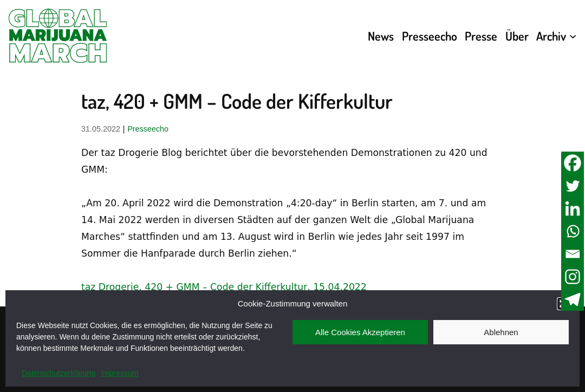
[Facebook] (573, 163)
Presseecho (148, 129)
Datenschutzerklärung (58, 373)
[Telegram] (573, 299)
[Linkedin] (573, 208)
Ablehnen (501, 332)
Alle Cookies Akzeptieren (360, 332)
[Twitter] (573, 186)
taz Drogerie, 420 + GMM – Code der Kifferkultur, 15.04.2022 (224, 287)
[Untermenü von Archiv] (573, 35)
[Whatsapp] (573, 231)
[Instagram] (573, 277)
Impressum (119, 373)
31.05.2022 (101, 129)
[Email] (573, 254)
